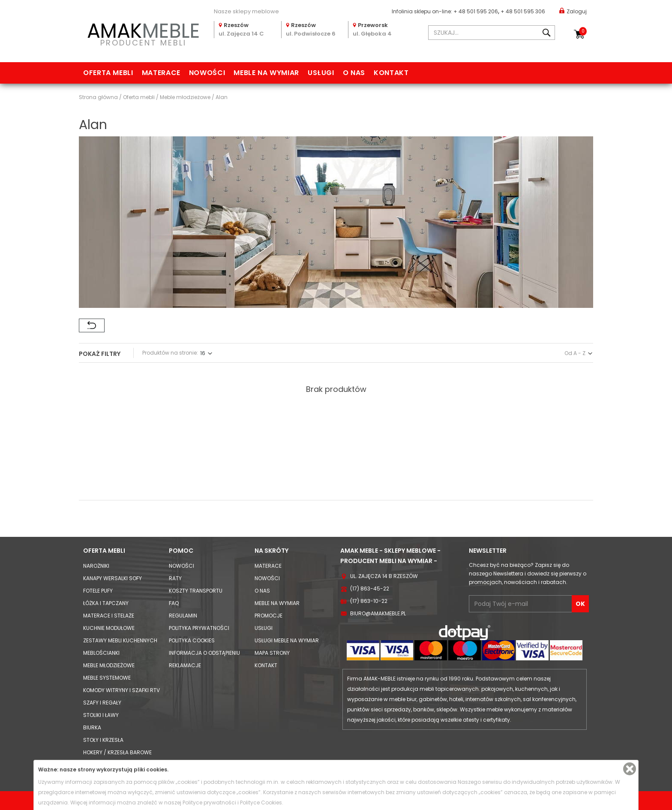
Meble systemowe (107, 678)
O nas (354, 73)
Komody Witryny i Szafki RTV (121, 690)
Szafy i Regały (102, 703)
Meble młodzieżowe (109, 665)
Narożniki (96, 566)
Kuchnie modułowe (109, 628)
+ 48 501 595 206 (476, 11)
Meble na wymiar (266, 73)
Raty (175, 578)
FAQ (174, 603)
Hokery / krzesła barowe (117, 752)
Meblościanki (101, 653)
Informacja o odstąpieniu (204, 653)
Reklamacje (185, 665)
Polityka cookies (192, 640)
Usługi (321, 73)
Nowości (207, 73)
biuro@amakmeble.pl (378, 613)
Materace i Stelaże (109, 616)
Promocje (268, 616)
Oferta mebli (108, 73)
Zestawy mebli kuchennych (120, 640)
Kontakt (391, 73)
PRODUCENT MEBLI (143, 33)
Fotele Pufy (98, 591)
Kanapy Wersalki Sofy (112, 578)
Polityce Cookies (261, 802)
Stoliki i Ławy (101, 715)
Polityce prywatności (209, 802)
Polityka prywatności (199, 628)
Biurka (92, 727)
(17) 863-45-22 (370, 589)
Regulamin (183, 616)
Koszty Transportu (196, 591)
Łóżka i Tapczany (106, 603)
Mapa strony (272, 653)
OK (580, 604)
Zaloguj (573, 11)
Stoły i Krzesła (103, 740)
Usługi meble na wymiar (287, 640)
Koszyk (583, 31)
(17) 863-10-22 (369, 601)
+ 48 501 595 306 (523, 11)
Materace (161, 73)
